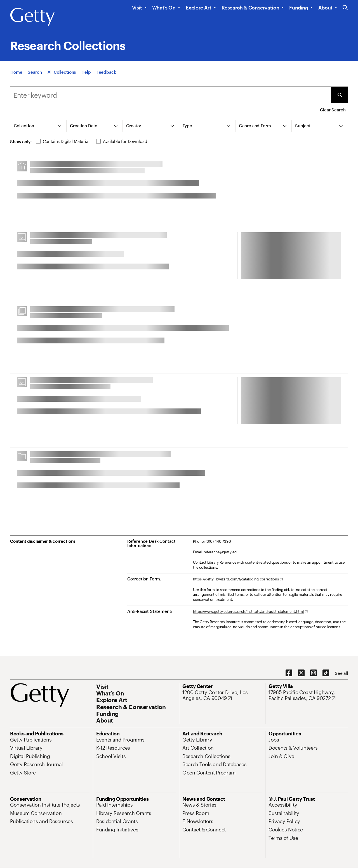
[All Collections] (62, 73)
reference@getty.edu (221, 552)
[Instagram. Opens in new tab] (314, 673)
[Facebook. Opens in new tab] (289, 673)
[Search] (35, 73)
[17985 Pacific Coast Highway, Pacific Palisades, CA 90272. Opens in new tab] (308, 695)
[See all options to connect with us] (341, 673)
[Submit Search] (340, 95)
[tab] (38, 126)
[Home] (16, 73)
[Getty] (32, 17)
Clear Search (333, 110)
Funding (299, 8)
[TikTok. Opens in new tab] (326, 673)
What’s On (164, 8)
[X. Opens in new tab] (301, 673)
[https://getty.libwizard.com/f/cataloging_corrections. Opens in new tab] (238, 579)
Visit (137, 8)
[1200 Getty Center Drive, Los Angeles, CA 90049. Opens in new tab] (222, 695)
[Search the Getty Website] (345, 8)
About (325, 8)
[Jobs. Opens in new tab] (274, 740)
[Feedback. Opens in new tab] (106, 73)
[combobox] (171, 95)
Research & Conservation (250, 8)
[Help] (86, 73)
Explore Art (199, 8)
